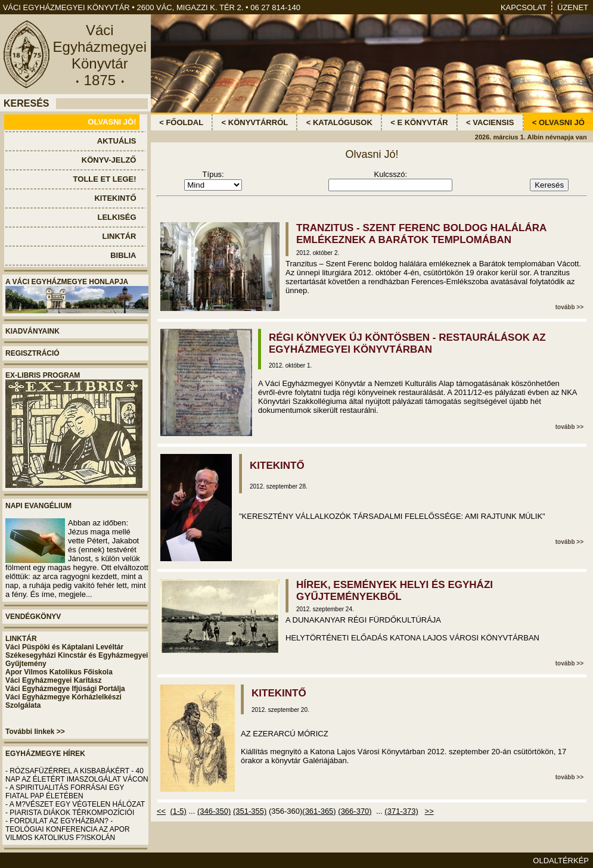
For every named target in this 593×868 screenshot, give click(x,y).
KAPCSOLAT (524, 7)
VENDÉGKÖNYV (33, 617)
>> (429, 811)
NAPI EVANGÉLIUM (38, 506)
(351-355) (250, 811)
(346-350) (214, 811)
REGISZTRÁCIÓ (32, 353)
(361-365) (319, 811)
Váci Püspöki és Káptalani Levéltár (64, 647)
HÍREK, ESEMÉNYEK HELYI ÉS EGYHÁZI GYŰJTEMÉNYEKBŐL (395, 591)
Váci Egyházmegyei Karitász (53, 680)
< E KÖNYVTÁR (419, 122)
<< (161, 811)
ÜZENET (573, 7)
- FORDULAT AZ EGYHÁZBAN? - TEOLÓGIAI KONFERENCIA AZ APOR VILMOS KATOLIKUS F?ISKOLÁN (68, 829)
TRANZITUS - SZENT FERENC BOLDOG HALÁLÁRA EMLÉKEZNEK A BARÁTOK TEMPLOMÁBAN (421, 234)
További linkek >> (35, 732)
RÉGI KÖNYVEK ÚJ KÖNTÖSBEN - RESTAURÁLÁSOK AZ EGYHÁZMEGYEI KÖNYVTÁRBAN (407, 343)
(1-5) (178, 811)
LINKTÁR (21, 639)
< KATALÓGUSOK (339, 122)
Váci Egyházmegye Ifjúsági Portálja (65, 689)
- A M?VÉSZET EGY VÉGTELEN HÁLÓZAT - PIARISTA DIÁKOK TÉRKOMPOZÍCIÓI (75, 808)
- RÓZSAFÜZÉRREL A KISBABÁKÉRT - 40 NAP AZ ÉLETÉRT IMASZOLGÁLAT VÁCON (77, 775)
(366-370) (355, 811)
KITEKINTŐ (277, 466)
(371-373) (401, 811)
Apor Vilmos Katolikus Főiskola (59, 672)
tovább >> (569, 307)
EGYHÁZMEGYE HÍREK (45, 754)
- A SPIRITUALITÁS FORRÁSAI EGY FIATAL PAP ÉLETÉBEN (65, 792)
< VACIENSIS (490, 122)
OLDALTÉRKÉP (561, 861)
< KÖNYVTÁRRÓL (255, 122)
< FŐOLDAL (181, 122)
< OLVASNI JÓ (558, 122)
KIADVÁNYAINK (32, 331)
